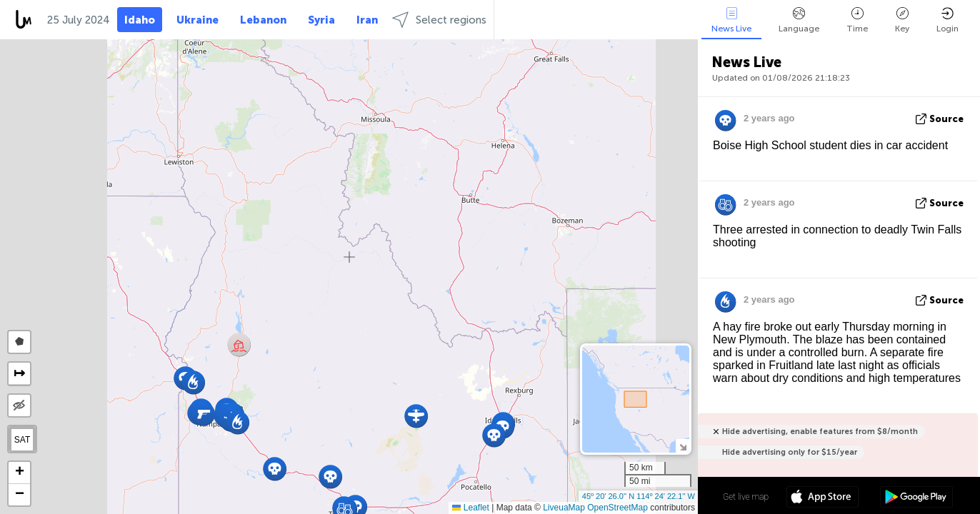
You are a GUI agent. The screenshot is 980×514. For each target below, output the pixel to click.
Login (947, 20)
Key (902, 20)
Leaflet (470, 508)
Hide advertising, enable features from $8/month (820, 432)
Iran (367, 20)
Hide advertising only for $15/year (790, 452)
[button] (330, 477)
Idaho (140, 20)
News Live (731, 20)
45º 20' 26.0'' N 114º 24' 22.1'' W (639, 496)
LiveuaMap (564, 508)
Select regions (439, 20)
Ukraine (197, 20)
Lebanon (263, 20)
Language (799, 20)
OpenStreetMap (617, 508)
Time (857, 20)
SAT (22, 440)
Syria (321, 20)
